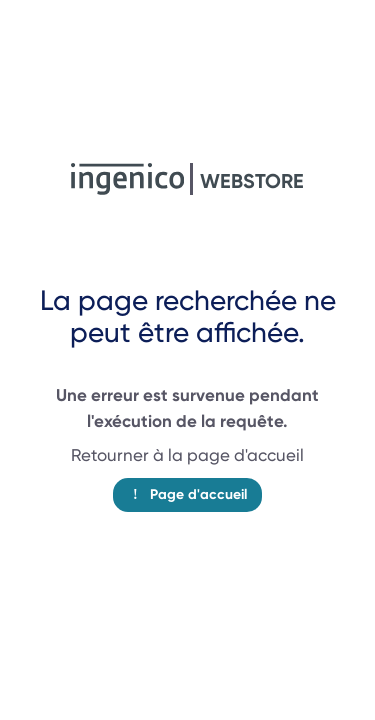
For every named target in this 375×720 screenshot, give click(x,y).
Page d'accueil (187, 494)
